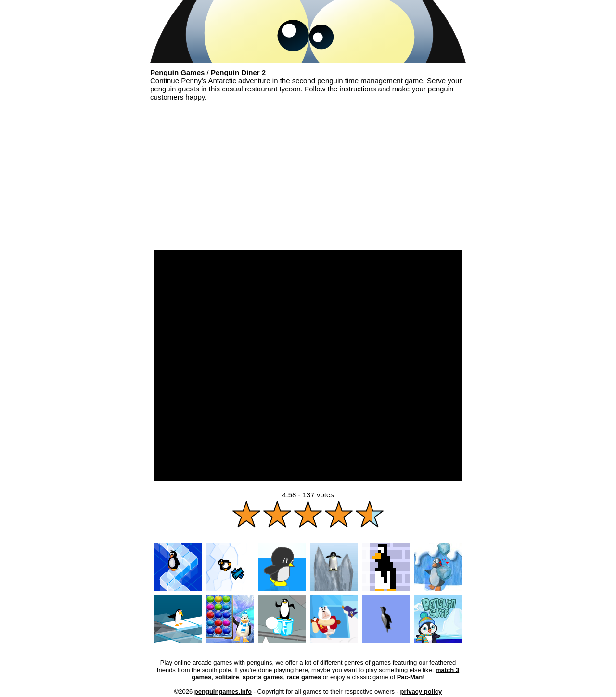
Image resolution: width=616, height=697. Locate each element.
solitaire (227, 677)
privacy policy (421, 691)
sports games (263, 677)
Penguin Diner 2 (238, 72)
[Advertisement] (308, 178)
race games (304, 677)
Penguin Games (177, 72)
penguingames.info (223, 691)
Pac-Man (410, 677)
